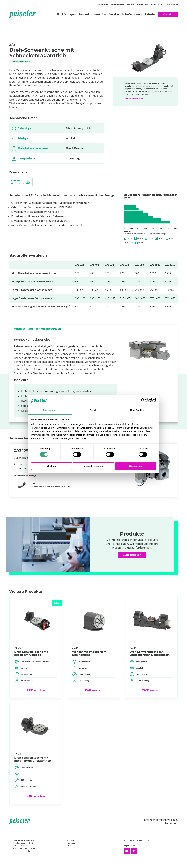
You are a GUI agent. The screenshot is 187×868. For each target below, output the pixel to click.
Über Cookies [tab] (137, 410)
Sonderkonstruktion (92, 14)
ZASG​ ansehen (36, 690)
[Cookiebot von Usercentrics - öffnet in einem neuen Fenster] (143, 400)
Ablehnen (51, 466)
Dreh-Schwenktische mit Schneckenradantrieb (51, 485)
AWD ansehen (93, 690)
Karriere (131, 4)
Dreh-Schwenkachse (20, 62)
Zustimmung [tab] (50, 410)
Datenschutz (72, 840)
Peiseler (150, 14)
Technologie (156, 4)
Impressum (71, 843)
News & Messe (117, 4)
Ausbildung (142, 4)
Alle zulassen (136, 466)
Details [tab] (93, 410)
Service (114, 14)
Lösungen (69, 14)
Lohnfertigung (132, 14)
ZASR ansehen (151, 690)
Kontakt (168, 14)
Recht (69, 846)
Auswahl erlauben (93, 466)
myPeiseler (103, 4)
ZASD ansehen (36, 796)
